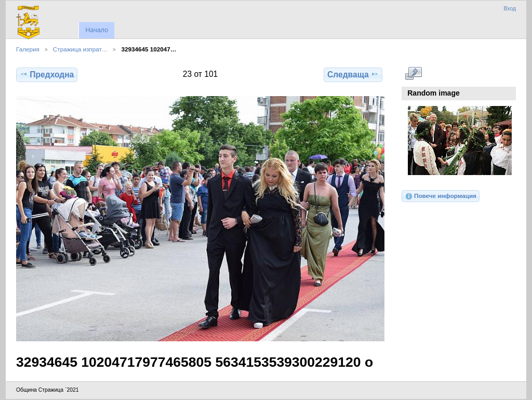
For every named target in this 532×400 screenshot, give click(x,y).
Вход (510, 9)
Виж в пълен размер (413, 73)
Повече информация (441, 196)
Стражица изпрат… (81, 49)
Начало (96, 30)
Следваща (353, 74)
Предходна (47, 74)
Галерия (28, 49)
